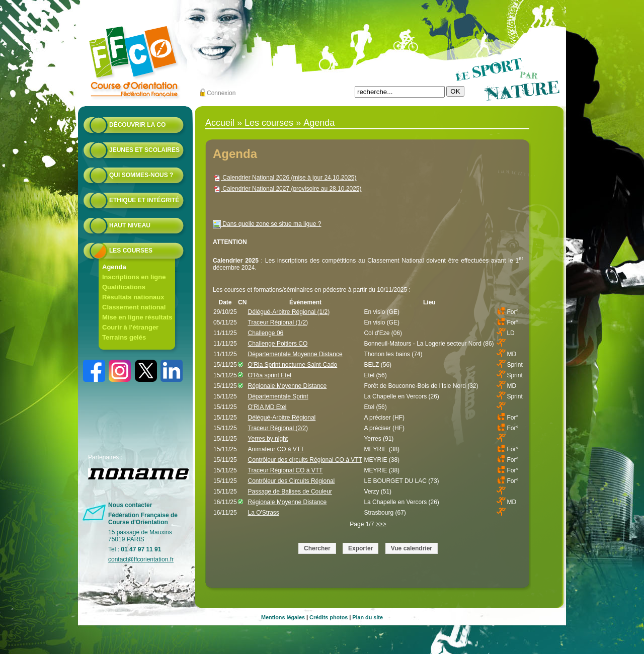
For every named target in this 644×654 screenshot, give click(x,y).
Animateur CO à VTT (276, 449)
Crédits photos (329, 617)
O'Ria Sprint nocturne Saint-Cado (293, 365)
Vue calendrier (412, 548)
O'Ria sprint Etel (270, 375)
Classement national (134, 307)
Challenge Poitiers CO (278, 344)
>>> (381, 524)
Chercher (317, 548)
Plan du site (368, 617)
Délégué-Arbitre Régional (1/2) (289, 312)
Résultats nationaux (133, 297)
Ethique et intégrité (144, 200)
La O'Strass (264, 513)
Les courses (131, 251)
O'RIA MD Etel (267, 407)
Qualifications (124, 287)
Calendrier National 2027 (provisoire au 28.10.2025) (287, 189)
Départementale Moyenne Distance (295, 354)
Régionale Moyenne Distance (288, 386)
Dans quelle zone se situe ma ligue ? (267, 224)
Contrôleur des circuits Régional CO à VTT (305, 460)
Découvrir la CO (137, 125)
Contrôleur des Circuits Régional (292, 481)
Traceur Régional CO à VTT (286, 470)
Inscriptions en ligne (134, 277)
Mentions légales (283, 617)
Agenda (114, 267)
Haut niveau (130, 225)
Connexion (221, 93)
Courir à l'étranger (130, 327)
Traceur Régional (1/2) (278, 322)
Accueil (220, 123)
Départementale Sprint (278, 396)
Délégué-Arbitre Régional (282, 418)
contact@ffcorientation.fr (141, 559)
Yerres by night (268, 439)
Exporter (360, 548)
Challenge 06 (266, 333)
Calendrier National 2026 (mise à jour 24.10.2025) (285, 178)
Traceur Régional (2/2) (278, 428)
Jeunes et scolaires (144, 150)
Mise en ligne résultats (137, 317)
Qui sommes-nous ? (141, 175)
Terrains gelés (124, 337)
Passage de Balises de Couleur (290, 492)
